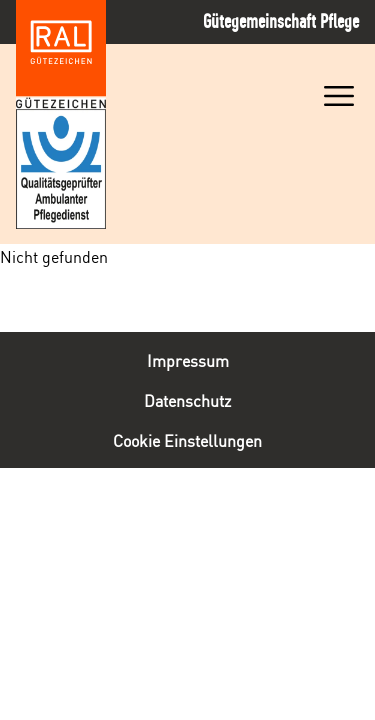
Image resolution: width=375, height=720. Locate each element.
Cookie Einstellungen (187, 440)
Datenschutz (187, 400)
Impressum (188, 360)
